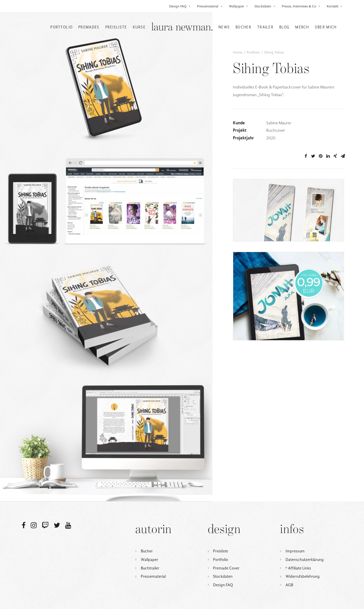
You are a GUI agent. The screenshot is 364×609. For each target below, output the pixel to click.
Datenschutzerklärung (305, 560)
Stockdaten (265, 6)
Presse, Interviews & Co (301, 6)
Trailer (265, 27)
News (224, 27)
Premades (89, 27)
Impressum (295, 551)
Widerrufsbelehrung (303, 576)
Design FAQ (180, 6)
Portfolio (61, 27)
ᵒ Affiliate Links (298, 568)
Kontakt (335, 6)
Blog (284, 27)
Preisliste (116, 27)
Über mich (326, 27)
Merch (302, 27)
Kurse (139, 27)
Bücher (243, 27)
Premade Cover (226, 568)
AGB (289, 585)
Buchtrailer (150, 568)
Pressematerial (210, 6)
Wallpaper (238, 6)
